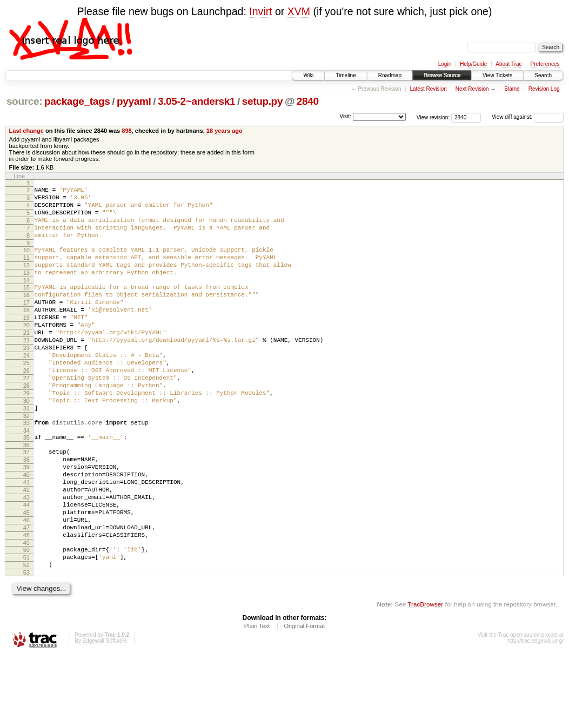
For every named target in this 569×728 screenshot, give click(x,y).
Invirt (260, 11)
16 (26, 314)
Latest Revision (428, 89)
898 (126, 131)
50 (26, 618)
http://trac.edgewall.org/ (535, 714)
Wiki (308, 75)
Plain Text (257, 699)
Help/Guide (473, 64)
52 (26, 636)
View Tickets (497, 75)
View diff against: (528, 117)
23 (26, 379)
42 (26, 547)
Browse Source (442, 75)
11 (26, 271)
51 (26, 627)
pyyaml (134, 101)
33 (26, 468)
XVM (299, 11)
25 (26, 397)
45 (26, 574)
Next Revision (472, 89)
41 (26, 537)
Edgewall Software (105, 714)
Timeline (346, 75)
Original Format (304, 699)
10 (26, 261)
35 (26, 484)
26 (26, 406)
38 (26, 510)
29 (26, 434)
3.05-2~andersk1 (196, 101)
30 (26, 443)
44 (26, 565)
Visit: (345, 116)
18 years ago (225, 131)
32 (26, 461)
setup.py (262, 101)
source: (24, 101)
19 (26, 342)
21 (26, 360)
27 (26, 415)
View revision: (433, 117)
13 (26, 289)
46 (26, 583)
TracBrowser (425, 677)
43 (26, 556)
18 (26, 333)
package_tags (77, 101)
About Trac (508, 64)
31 (26, 452)
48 (26, 602)
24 (26, 388)
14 (26, 298)
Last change (26, 131)
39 (26, 519)
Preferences (545, 64)
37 (26, 501)
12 (26, 280)
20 (26, 351)
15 (26, 305)
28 (26, 424)
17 (26, 323)
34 (26, 477)
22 (26, 369)
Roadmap (390, 75)
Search (543, 75)
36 (26, 494)
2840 (308, 101)
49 (26, 611)
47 (26, 592)
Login (445, 64)
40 (26, 528)
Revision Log (544, 89)
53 (26, 645)
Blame (512, 89)
